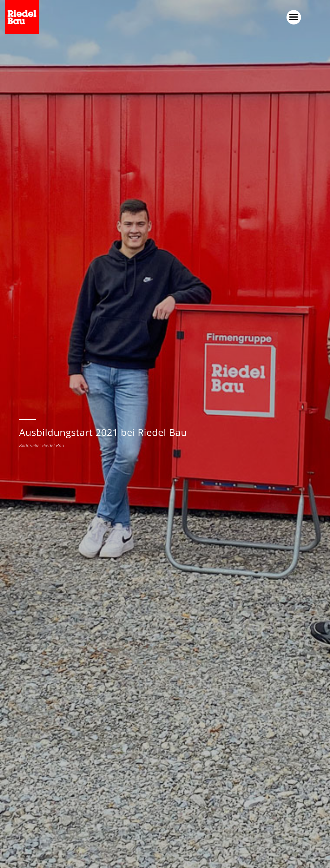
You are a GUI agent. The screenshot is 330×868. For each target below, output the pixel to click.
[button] (294, 17)
